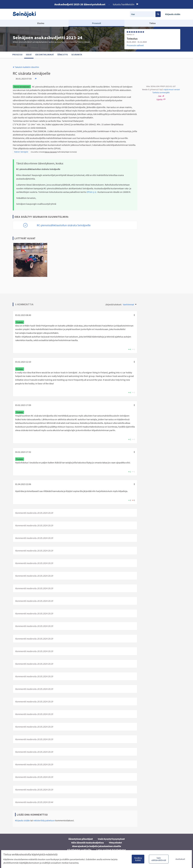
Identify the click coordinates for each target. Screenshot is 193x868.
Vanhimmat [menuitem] (128, 304)
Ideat (29, 54)
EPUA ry (92, 192)
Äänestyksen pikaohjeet (81, 839)
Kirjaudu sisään (173, 14)
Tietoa (152, 23)
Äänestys (63, 54)
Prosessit (96, 23)
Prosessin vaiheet (135, 45)
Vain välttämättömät (159, 859)
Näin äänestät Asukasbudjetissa (88, 843)
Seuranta (77, 54)
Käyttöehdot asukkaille (79, 850)
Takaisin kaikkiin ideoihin (26, 67)
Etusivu (41, 23)
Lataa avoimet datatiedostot (111, 850)
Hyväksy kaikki (138, 859)
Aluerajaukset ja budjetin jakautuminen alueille (97, 846)
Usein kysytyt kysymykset (111, 839)
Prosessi (17, 54)
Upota (161, 99)
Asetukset (180, 859)
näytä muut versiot (172, 89)
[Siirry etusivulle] (26, 14)
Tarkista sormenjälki (161, 92)
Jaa (161, 96)
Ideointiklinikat (45, 54)
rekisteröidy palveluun (44, 820)
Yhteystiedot (115, 843)
